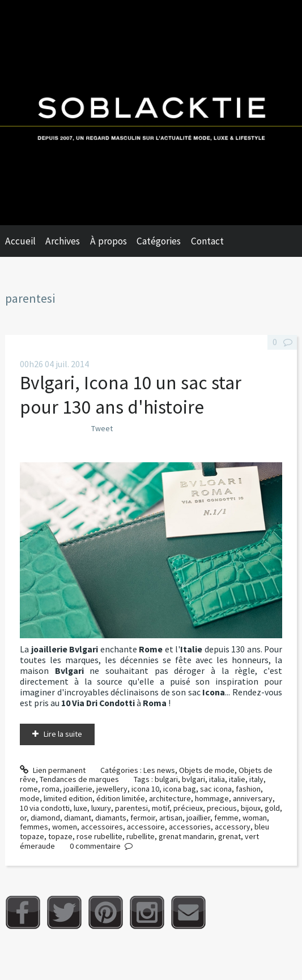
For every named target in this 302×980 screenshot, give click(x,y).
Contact (207, 241)
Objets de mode (207, 770)
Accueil (20, 241)
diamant (78, 818)
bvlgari (193, 779)
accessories (190, 827)
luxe (80, 808)
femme (226, 818)
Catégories (159, 241)
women (65, 827)
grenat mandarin (186, 836)
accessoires (102, 827)
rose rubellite (99, 836)
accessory (233, 827)
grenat (229, 836)
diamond (45, 818)
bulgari (166, 779)
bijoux (251, 808)
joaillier (198, 818)
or (23, 818)
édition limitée (121, 798)
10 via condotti (45, 808)
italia (217, 779)
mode (30, 798)
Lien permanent (53, 770)
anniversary (253, 798)
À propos (109, 241)
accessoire (146, 827)
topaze (60, 836)
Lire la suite (63, 734)
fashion (248, 789)
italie (237, 779)
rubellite (141, 836)
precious (222, 808)
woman (255, 818)
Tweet (102, 428)
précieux (188, 808)
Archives (63, 241)
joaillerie (78, 789)
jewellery (112, 789)
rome (29, 789)
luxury (101, 808)
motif (161, 808)
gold (272, 808)
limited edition (68, 798)
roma (51, 789)
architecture (170, 798)
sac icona (216, 789)
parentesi (131, 808)
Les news (159, 770)
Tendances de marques (79, 779)
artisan (171, 818)
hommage (212, 798)
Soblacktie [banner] (151, 113)
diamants (111, 818)
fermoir (143, 818)
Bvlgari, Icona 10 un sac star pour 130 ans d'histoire (131, 395)
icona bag (180, 789)
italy (256, 779)
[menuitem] (25, 241)
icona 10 (145, 789)
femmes (34, 827)
